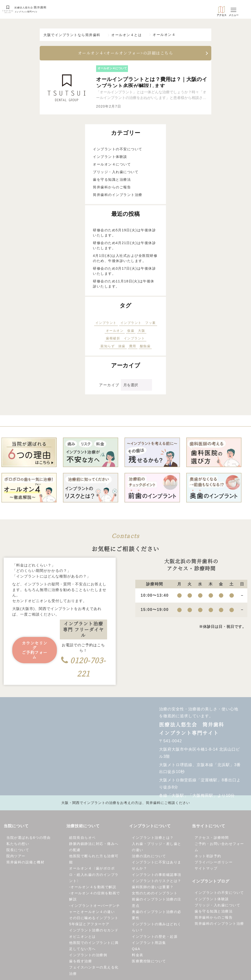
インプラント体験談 (110, 158)
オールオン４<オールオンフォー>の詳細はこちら (126, 54)
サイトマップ (206, 870)
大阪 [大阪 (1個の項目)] (142, 332)
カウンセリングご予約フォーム (35, 651)
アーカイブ (109, 386)
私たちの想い (18, 845)
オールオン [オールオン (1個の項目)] (115, 332)
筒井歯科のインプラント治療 (118, 196)
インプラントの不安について (118, 150)
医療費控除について (149, 962)
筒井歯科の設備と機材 (25, 863)
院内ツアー (16, 857)
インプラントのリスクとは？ (157, 882)
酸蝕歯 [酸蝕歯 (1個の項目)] (145, 347)
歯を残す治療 (81, 962)
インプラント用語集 (149, 944)
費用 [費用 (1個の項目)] (133, 347)
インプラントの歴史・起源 (155, 938)
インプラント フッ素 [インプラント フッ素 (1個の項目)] (138, 324)
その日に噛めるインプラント (94, 919)
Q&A (136, 950)
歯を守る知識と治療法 (112, 180)
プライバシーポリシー (214, 863)
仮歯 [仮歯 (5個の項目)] (131, 332)
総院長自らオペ (82, 839)
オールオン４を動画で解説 (93, 888)
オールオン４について (112, 165)
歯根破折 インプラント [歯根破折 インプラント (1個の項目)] (125, 339)
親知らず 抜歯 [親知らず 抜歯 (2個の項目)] (113, 347)
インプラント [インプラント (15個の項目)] (106, 324)
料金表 (138, 956)
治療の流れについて (149, 857)
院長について (18, 851)
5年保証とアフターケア (89, 925)
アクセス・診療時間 (212, 839)
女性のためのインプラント (155, 894)
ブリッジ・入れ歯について (116, 173)
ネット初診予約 (208, 857)
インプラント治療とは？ (153, 839)
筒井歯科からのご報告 (112, 188)
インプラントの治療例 (88, 956)
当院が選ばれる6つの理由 (28, 839)
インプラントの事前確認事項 (157, 876)
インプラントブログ (211, 882)
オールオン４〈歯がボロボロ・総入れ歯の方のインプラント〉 (94, 876)
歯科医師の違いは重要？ (153, 888)
